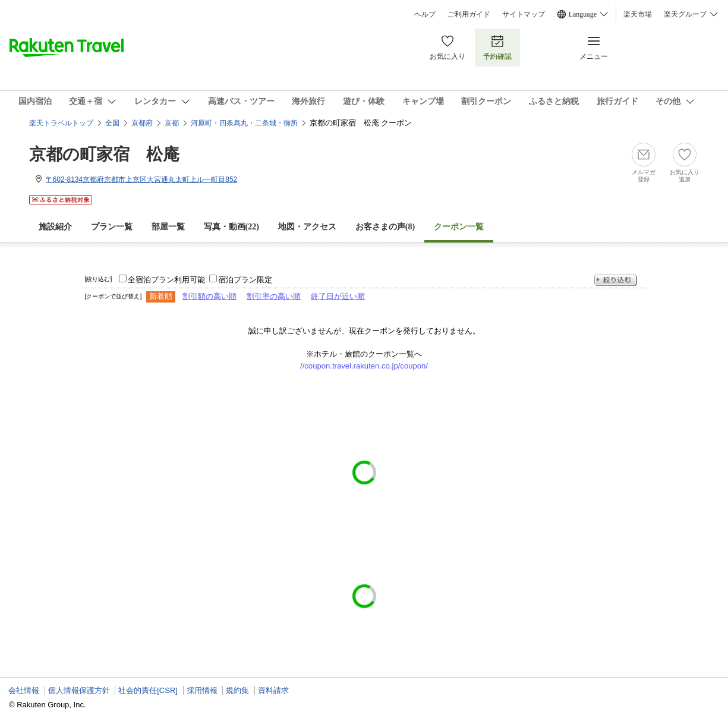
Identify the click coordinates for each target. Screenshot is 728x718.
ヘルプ (425, 14)
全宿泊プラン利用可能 (166, 280)
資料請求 (273, 690)
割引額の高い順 (209, 296)
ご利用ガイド (469, 14)
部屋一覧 (168, 227)
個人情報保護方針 (79, 690)
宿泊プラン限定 (245, 280)
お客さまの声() (385, 227)
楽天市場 (638, 14)
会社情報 (24, 690)
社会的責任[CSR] (148, 690)
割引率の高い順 (274, 296)
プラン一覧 (112, 227)
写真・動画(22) (231, 227)
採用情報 (202, 690)
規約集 (237, 690)
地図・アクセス (307, 227)
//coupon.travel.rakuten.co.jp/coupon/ (364, 366)
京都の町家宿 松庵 (104, 154)
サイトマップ (524, 14)
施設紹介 (55, 227)
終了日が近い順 (338, 296)
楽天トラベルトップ (61, 123)
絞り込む (616, 280)
